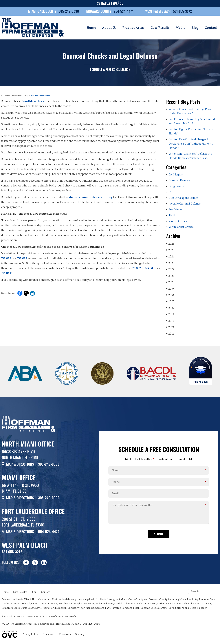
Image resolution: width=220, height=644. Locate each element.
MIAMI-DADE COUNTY (42, 11)
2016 (170, 308)
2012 (170, 334)
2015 (170, 314)
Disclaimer (49, 634)
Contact (211, 28)
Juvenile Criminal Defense (185, 204)
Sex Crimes (175, 210)
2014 (170, 321)
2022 (170, 269)
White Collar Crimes (40, 96)
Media (181, 28)
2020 (170, 282)
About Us (109, 28)
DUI (171, 192)
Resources (65, 634)
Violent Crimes (178, 221)
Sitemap (80, 634)
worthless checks (34, 101)
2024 (170, 257)
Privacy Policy (30, 634)
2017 (170, 302)
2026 (170, 244)
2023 (170, 263)
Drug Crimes (176, 186)
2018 (170, 295)
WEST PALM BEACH (158, 11)
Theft (172, 215)
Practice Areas (133, 28)
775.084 (6, 273)
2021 (170, 276)
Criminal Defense (179, 181)
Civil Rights (176, 175)
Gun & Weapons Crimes (183, 198)
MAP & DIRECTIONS (20, 464)
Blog (195, 28)
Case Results (160, 28)
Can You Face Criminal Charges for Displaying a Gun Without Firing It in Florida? (192, 144)
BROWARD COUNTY (99, 11)
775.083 (22, 259)
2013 (170, 327)
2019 (170, 289)
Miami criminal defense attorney (90, 197)
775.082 (6, 259)
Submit (159, 534)
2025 (170, 250)
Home (91, 28)
